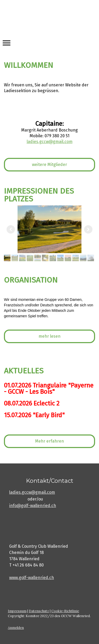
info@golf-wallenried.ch (33, 506)
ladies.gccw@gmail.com (32, 492)
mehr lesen (49, 336)
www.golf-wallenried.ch (32, 578)
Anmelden (16, 628)
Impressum (17, 611)
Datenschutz (39, 611)
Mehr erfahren (49, 441)
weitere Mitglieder (49, 165)
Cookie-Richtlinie (65, 611)
